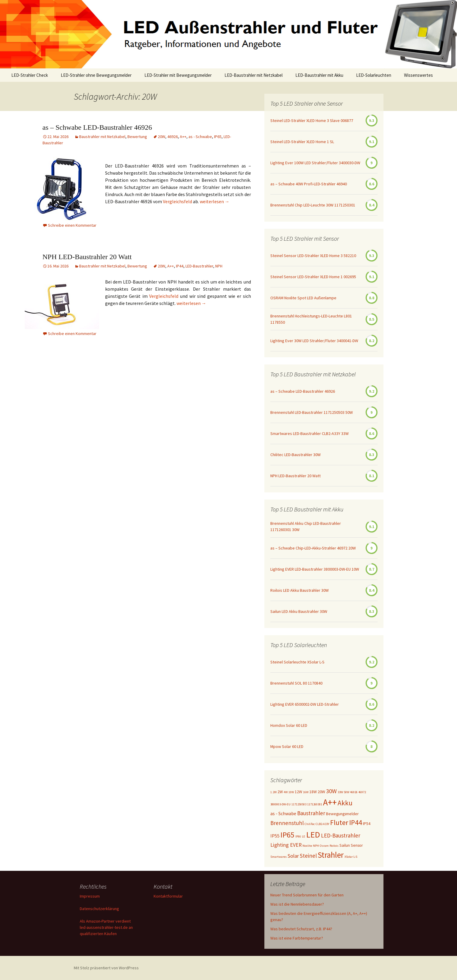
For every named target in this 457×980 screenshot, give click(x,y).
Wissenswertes (418, 75)
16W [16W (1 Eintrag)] (306, 792)
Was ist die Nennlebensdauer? (297, 904)
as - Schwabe (200, 137)
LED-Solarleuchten (374, 75)
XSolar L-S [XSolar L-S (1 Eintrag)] (351, 857)
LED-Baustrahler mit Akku (319, 75)
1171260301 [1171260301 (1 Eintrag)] (315, 804)
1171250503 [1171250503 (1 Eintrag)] (299, 804)
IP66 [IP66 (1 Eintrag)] (298, 836)
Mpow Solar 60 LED (287, 746)
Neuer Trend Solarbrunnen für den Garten (307, 895)
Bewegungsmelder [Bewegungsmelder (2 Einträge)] (342, 814)
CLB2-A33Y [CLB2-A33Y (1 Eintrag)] (322, 824)
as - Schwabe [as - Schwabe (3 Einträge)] (283, 813)
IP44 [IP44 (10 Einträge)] (356, 822)
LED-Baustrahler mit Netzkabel (254, 75)
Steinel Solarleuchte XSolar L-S (297, 662)
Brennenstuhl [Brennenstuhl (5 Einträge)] (287, 823)
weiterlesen (215, 201)
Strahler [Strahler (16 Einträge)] (331, 855)
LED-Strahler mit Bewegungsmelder (178, 75)
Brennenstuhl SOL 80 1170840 (296, 683)
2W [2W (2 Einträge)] (280, 792)
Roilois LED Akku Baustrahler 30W (300, 590)
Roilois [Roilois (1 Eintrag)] (334, 846)
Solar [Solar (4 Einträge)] (293, 856)
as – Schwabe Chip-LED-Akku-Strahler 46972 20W (313, 548)
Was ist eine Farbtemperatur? (297, 938)
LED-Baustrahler (199, 266)
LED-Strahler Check (30, 75)
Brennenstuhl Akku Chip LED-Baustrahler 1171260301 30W (306, 526)
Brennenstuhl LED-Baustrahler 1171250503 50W (312, 412)
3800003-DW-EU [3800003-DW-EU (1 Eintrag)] (280, 804)
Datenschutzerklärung (99, 909)
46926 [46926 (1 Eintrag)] (354, 792)
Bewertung (137, 137)
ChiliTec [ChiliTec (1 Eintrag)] (310, 824)
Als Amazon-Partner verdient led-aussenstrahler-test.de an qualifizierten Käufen (106, 927)
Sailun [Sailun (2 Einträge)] (345, 845)
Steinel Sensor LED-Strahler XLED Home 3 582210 (313, 256)
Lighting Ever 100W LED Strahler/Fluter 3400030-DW (315, 163)
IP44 (180, 266)
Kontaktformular (168, 896)
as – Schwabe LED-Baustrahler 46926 (97, 127)
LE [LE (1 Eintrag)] (304, 836)
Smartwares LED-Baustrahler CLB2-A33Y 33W (309, 433)
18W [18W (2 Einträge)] (313, 792)
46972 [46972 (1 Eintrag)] (362, 792)
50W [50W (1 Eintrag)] (347, 792)
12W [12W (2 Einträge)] (298, 792)
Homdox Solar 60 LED (289, 725)
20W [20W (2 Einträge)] (321, 792)
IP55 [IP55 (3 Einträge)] (275, 836)
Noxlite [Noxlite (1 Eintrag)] (307, 846)
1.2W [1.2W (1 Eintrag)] (273, 792)
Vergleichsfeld (178, 201)
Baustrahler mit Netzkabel (102, 137)
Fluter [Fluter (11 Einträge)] (339, 822)
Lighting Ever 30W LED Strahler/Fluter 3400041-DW (314, 341)
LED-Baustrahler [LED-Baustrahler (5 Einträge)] (341, 835)
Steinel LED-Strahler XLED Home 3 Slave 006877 (312, 120)
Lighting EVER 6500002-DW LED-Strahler (305, 704)
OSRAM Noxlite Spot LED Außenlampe (303, 298)
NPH (219, 266)
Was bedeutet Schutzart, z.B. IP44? (301, 929)
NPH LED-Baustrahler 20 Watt (87, 257)
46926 (173, 137)
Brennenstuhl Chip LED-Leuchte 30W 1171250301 (313, 205)
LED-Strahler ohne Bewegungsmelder (96, 75)
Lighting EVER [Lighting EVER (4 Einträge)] (286, 845)
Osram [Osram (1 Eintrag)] (324, 846)
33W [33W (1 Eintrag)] (340, 792)
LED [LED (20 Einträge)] (313, 835)
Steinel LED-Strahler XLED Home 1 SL (302, 142)
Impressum (90, 896)
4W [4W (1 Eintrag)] (286, 792)
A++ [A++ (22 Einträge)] (330, 802)
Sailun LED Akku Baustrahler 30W (299, 611)
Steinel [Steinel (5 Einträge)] (308, 856)
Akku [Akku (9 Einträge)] (345, 803)
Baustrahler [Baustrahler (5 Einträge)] (311, 813)
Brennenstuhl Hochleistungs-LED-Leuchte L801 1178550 (311, 319)
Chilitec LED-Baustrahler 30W (295, 455)
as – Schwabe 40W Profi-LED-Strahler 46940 (309, 184)
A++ (183, 137)
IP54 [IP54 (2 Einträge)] (367, 824)
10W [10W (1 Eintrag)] (291, 792)
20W (162, 137)
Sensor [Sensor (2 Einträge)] (357, 845)
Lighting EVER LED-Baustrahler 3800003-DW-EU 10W (315, 569)
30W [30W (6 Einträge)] (331, 791)
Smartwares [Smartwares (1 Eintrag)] (279, 857)
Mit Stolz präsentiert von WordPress (106, 968)
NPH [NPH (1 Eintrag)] (316, 846)
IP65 (218, 137)
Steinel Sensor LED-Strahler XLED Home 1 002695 (313, 277)
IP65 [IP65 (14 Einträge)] (287, 835)
